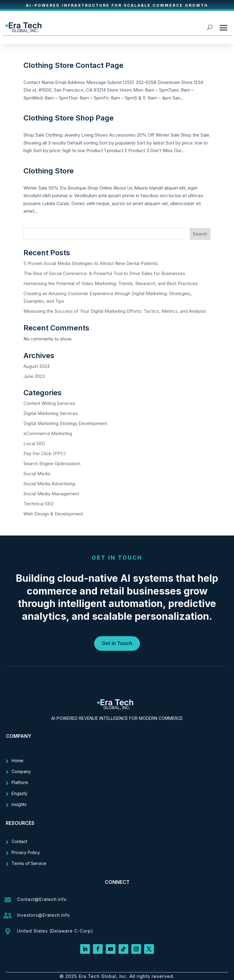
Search (200, 234)
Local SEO (34, 443)
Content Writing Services (49, 403)
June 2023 (34, 376)
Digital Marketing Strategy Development (65, 423)
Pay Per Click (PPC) (45, 453)
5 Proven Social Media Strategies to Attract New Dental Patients (91, 263)
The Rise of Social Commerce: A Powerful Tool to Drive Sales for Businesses (105, 273)
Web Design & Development (53, 514)
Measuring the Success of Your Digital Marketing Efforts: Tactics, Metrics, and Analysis (115, 311)
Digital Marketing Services (51, 413)
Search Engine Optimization (52, 464)
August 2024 (37, 366)
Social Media (37, 474)
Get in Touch (117, 643)
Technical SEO (39, 504)
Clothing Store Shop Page (69, 118)
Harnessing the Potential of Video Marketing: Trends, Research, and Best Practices (111, 283)
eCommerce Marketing (48, 433)
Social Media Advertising (49, 484)
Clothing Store (49, 171)
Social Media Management (51, 494)
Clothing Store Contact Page (73, 65)
